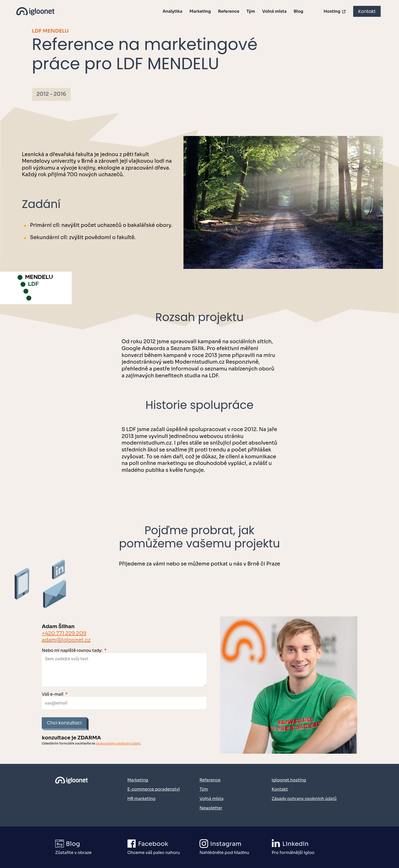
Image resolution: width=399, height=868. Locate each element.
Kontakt (367, 11)
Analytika (172, 11)
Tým (251, 11)
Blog (298, 11)
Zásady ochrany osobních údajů (304, 799)
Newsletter (211, 808)
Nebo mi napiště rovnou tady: (74, 650)
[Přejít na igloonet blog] (91, 847)
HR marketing (141, 799)
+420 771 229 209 (64, 633)
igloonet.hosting (289, 780)
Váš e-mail (55, 694)
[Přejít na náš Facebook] (163, 847)
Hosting (335, 11)
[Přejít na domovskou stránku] (74, 793)
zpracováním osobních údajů (118, 743)
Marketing (200, 11)
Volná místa (274, 11)
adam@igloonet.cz (66, 640)
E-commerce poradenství (153, 789)
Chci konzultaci (64, 723)
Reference (229, 11)
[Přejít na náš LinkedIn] (308, 847)
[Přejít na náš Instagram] (235, 847)
